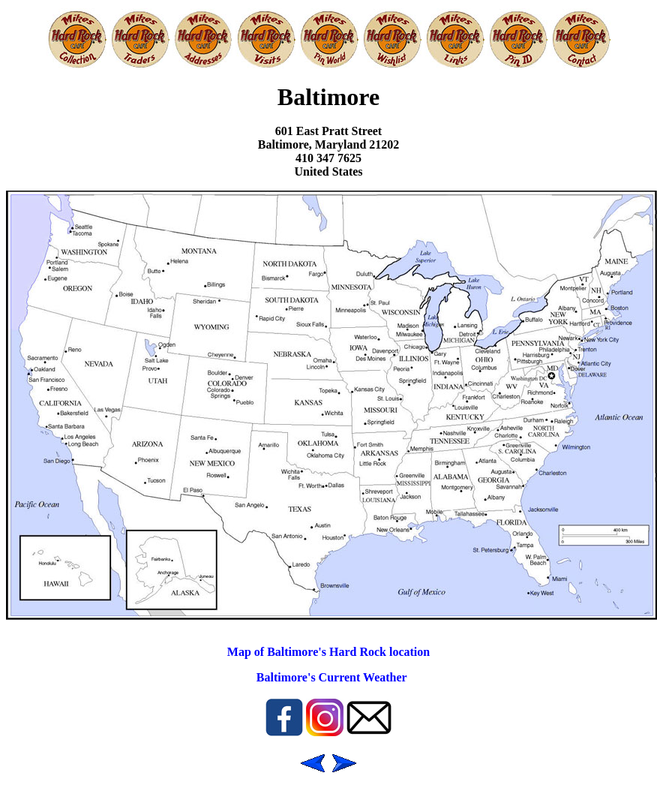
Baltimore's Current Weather (332, 677)
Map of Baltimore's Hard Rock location (328, 652)
